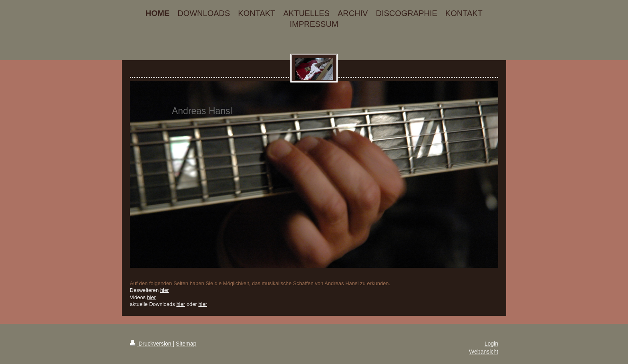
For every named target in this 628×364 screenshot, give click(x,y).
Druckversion (151, 344)
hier (165, 290)
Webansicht (484, 352)
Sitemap (186, 344)
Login (491, 344)
